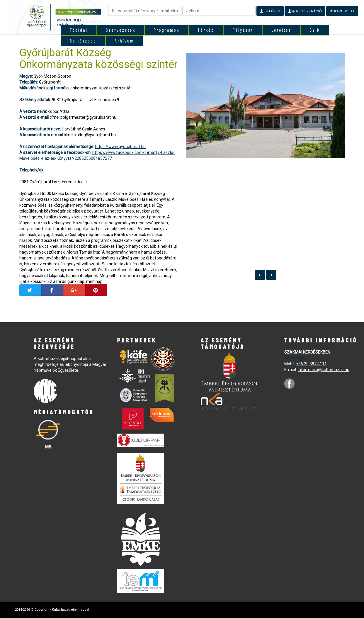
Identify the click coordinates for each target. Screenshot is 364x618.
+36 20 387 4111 (311, 364)
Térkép (206, 30)
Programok (166, 30)
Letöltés (281, 30)
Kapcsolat (342, 11)
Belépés (270, 11)
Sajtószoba (83, 41)
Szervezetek (121, 30)
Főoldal (79, 30)
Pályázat (243, 30)
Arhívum (124, 41)
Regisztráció (305, 11)
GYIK (315, 30)
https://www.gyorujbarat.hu (120, 147)
